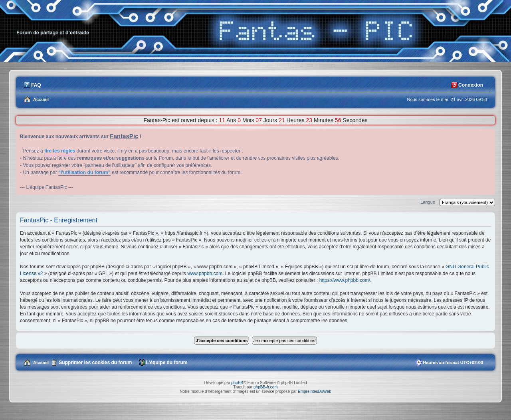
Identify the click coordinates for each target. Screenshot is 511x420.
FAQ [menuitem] (36, 85)
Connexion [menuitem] (471, 85)
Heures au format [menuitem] (453, 363)
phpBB (237, 383)
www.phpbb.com (205, 273)
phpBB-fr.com (266, 387)
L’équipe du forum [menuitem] (167, 363)
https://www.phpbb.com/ (345, 280)
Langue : (429, 202)
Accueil (41, 363)
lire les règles (60, 151)
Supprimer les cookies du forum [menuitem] (95, 363)
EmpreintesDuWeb (315, 391)
